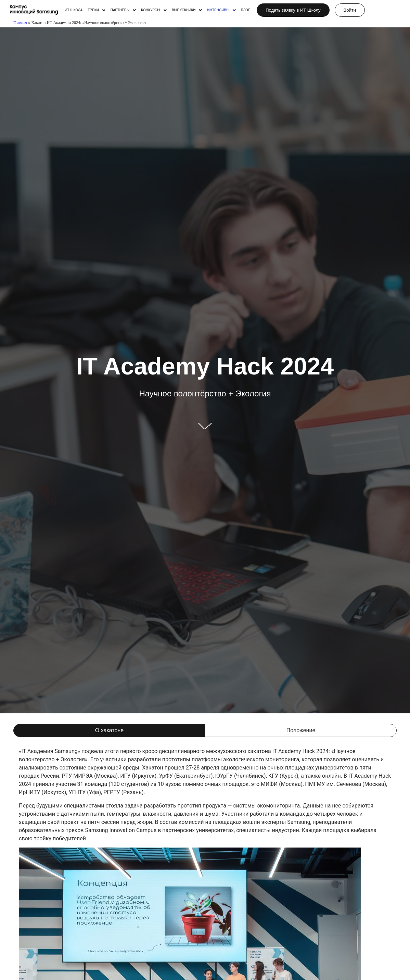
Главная (20, 23)
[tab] (109, 730)
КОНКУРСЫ (154, 10)
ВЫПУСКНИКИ (187, 10)
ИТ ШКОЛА (74, 10)
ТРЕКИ (96, 10)
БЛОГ (245, 10)
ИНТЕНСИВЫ (221, 10)
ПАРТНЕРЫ (123, 10)
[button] (96, 10)
